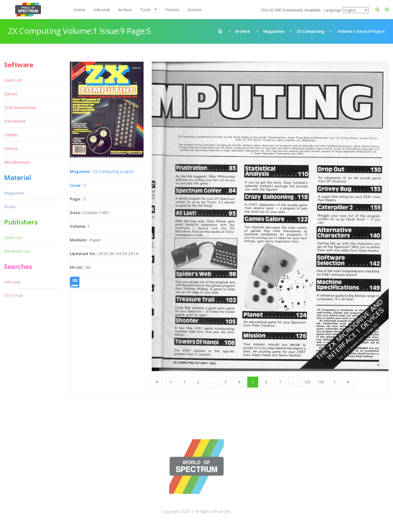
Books (10, 206)
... (212, 382)
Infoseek (102, 10)
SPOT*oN (13, 295)
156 (321, 382)
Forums (172, 10)
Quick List (13, 80)
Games (11, 94)
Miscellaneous (17, 162)
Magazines (274, 31)
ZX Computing (311, 31)
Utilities (11, 135)
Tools (145, 10)
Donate (194, 10)
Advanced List (17, 251)
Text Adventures (20, 107)
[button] (387, 10)
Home (80, 10)
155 (307, 382)
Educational (15, 121)
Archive (125, 10)
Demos (11, 148)
